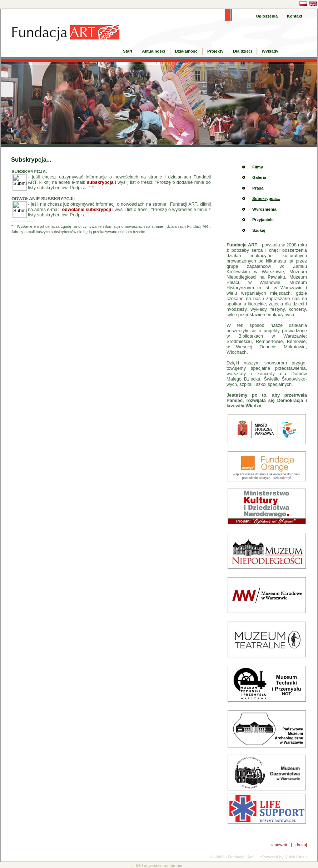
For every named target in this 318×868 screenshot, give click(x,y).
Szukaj (259, 230)
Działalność (186, 51)
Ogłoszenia (267, 16)
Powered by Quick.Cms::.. (286, 857)
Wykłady (270, 51)
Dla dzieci (242, 51)
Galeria (259, 177)
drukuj (301, 845)
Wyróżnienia (264, 209)
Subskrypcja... (266, 198)
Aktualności (153, 51)
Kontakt (295, 16)
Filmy (258, 167)
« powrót (279, 845)
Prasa (258, 188)
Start (128, 51)
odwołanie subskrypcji (87, 209)
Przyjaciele (263, 220)
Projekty (215, 51)
